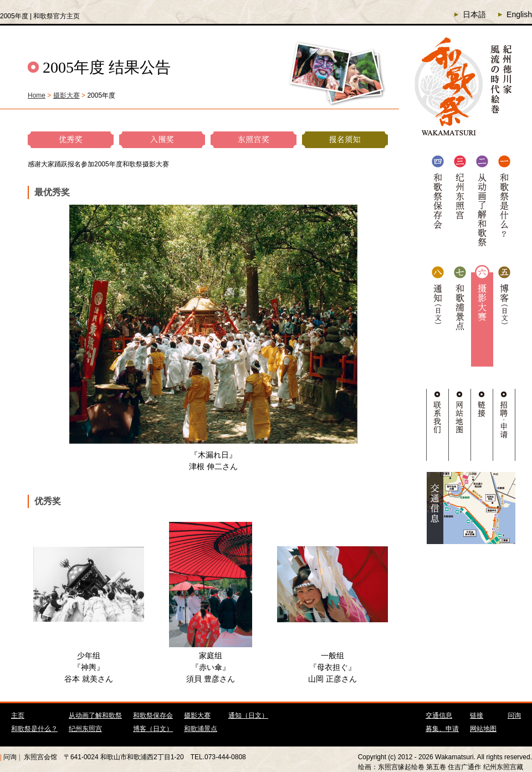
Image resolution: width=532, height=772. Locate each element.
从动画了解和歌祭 (95, 715)
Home (37, 95)
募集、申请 (442, 729)
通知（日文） (248, 715)
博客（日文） (153, 729)
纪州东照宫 (85, 729)
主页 (18, 715)
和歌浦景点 (201, 729)
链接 (477, 715)
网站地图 (483, 729)
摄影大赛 (66, 95)
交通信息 (439, 715)
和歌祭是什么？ (34, 729)
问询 (514, 715)
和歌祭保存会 (153, 715)
